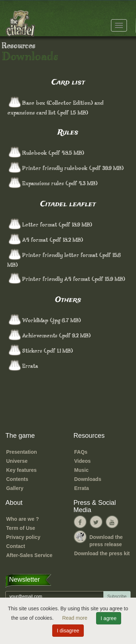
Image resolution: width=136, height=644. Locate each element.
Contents (17, 479)
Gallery (15, 488)
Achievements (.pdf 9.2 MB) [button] (56, 336)
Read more (75, 618)
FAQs (81, 452)
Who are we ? (22, 519)
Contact (16, 546)
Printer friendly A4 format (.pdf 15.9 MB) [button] (74, 279)
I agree (109, 618)
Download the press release (106, 541)
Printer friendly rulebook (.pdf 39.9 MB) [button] (73, 169)
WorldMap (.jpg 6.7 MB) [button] (51, 321)
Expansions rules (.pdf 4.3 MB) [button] (60, 184)
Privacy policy (23, 537)
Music (82, 470)
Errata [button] (30, 366)
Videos (83, 461)
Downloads (88, 479)
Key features (21, 470)
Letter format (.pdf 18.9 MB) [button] (57, 225)
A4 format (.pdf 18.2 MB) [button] (53, 240)
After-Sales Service (29, 555)
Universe (17, 461)
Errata (82, 488)
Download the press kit (102, 553)
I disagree (68, 631)
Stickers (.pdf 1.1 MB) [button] (48, 351)
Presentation (22, 452)
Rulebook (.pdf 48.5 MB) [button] (53, 153)
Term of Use (21, 528)
